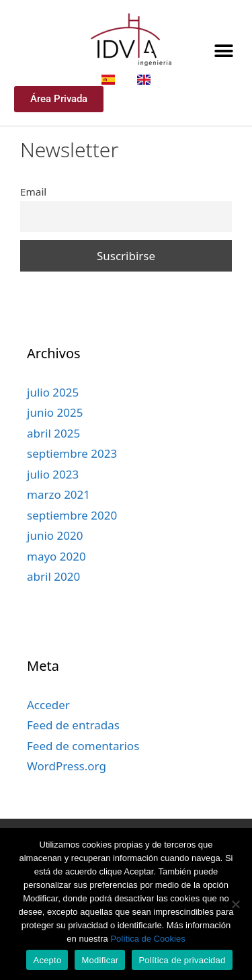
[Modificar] (235, 904)
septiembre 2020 (72, 537)
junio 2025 (55, 435)
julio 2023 (53, 496)
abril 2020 (53, 599)
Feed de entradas (73, 747)
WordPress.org (67, 788)
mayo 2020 (56, 578)
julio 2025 (53, 414)
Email (33, 214)
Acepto (47, 960)
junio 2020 (55, 558)
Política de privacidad (182, 960)
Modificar (100, 960)
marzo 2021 (58, 517)
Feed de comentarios (83, 768)
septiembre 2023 (72, 476)
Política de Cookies (148, 939)
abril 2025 (53, 455)
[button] (223, 51)
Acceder (48, 727)
